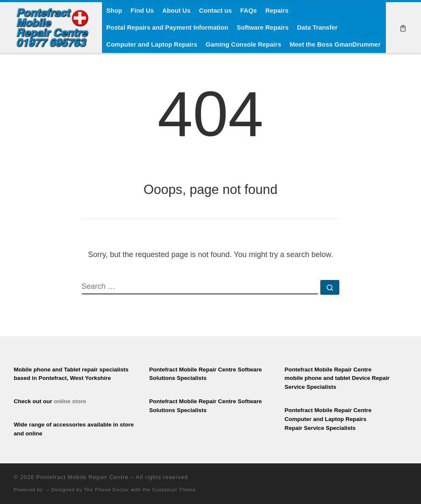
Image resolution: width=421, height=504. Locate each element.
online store (70, 401)
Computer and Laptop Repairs (152, 44)
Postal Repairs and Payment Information (167, 27)
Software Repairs (263, 27)
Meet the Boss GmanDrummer (335, 44)
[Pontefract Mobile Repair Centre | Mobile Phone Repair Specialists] (52, 26)
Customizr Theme (174, 490)
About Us (177, 10)
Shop (114, 10)
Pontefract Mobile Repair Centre (83, 477)
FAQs (249, 10)
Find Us (142, 10)
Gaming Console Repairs (243, 44)
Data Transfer (317, 27)
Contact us (215, 10)
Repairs (277, 10)
